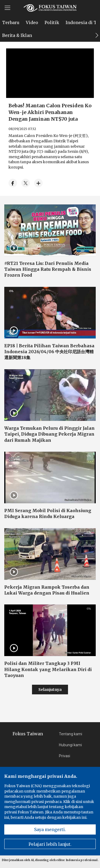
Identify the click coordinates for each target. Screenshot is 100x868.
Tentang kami (71, 734)
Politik (52, 22)
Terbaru (11, 22)
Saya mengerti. (50, 829)
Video (32, 22)
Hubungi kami (70, 745)
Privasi (65, 756)
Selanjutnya (50, 690)
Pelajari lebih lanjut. (50, 844)
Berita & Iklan (17, 35)
